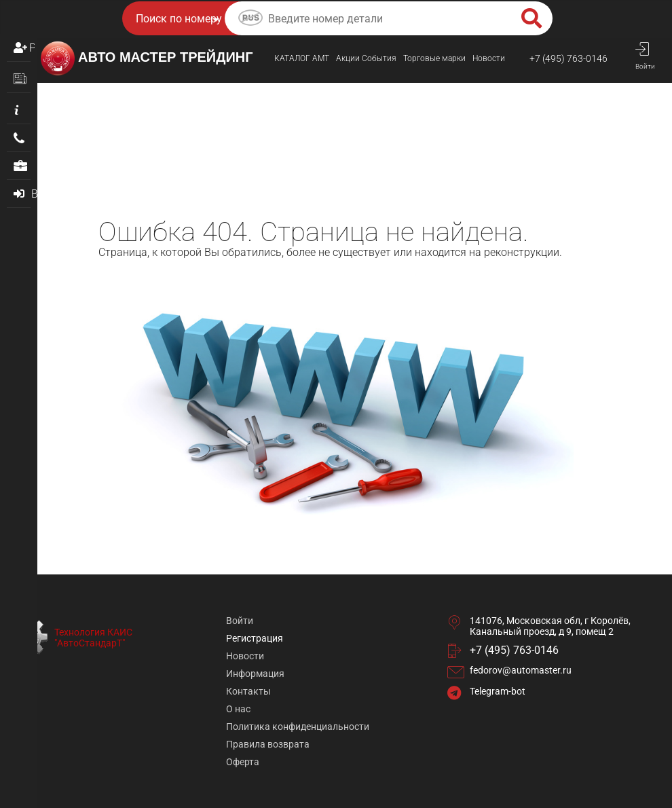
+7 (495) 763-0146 (568, 58)
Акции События (366, 58)
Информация (255, 674)
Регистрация (32, 48)
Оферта (243, 762)
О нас (238, 709)
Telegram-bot (498, 691)
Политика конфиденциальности (298, 727)
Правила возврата (268, 744)
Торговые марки (434, 58)
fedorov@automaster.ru (521, 670)
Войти (240, 621)
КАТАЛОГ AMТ (302, 58)
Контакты (248, 691)
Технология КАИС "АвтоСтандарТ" (93, 638)
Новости (489, 58)
